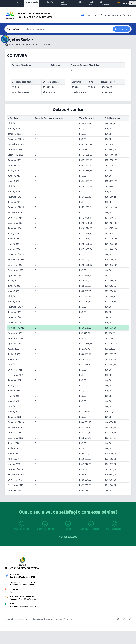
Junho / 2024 (14, 239)
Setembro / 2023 (15, 270)
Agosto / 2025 (14, 160)
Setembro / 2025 (15, 155)
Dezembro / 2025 (16, 139)
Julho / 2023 (14, 281)
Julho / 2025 (14, 171)
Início (83, 15)
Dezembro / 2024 (16, 207)
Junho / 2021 (14, 391)
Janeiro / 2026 (14, 134)
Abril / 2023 (13, 296)
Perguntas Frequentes (111, 15)
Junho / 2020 (14, 448)
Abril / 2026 (13, 123)
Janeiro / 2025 (14, 202)
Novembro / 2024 (16, 212)
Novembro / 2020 (16, 427)
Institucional (93, 15)
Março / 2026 (14, 129)
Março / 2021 (14, 412)
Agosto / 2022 (14, 344)
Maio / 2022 (13, 359)
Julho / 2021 (14, 385)
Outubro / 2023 (15, 265)
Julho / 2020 (14, 443)
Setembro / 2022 (15, 338)
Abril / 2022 (13, 365)
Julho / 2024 (14, 233)
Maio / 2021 (13, 396)
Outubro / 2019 (15, 480)
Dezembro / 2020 (16, 422)
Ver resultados (68, 537)
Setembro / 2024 (15, 223)
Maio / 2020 (13, 454)
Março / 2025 (14, 192)
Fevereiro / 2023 (15, 307)
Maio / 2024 (13, 244)
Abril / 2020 (13, 459)
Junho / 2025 (14, 176)
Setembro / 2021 (15, 375)
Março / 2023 (14, 302)
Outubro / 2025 (15, 150)
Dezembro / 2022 (16, 317)
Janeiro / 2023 (14, 312)
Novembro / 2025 (16, 144)
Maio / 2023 (13, 291)
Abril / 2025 (13, 186)
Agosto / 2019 (14, 490)
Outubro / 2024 (15, 218)
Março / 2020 (14, 464)
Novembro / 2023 (16, 260)
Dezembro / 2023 (16, 254)
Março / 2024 (14, 249)
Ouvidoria (127, 15)
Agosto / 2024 (14, 228)
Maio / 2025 (13, 181)
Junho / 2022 (14, 354)
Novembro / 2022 (16, 328)
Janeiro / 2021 (14, 417)
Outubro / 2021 (15, 370)
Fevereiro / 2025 (15, 197)
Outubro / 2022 (15, 333)
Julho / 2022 (14, 349)
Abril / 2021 (13, 406)
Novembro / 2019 (16, 475)
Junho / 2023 (14, 286)
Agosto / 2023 (14, 275)
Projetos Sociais (30, 44)
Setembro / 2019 (15, 485)
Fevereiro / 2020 (15, 469)
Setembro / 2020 (15, 438)
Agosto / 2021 (14, 380)
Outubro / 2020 (15, 433)
